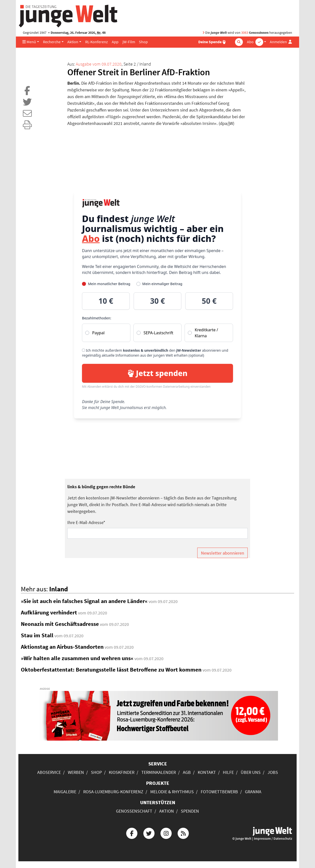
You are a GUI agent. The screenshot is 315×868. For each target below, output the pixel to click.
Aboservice (49, 772)
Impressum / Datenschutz (273, 839)
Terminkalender (159, 772)
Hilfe (228, 772)
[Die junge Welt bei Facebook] (132, 833)
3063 (245, 33)
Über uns (251, 772)
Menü (29, 42)
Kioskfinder (122, 772)
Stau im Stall (37, 635)
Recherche (52, 42)
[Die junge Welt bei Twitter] (149, 833)
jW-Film (129, 42)
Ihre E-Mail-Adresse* (86, 522)
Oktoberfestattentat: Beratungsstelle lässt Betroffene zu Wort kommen (111, 670)
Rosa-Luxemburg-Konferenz (113, 792)
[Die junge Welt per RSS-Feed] (183, 833)
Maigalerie (65, 792)
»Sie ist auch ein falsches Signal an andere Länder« (84, 601)
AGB (187, 772)
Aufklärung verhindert (49, 612)
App (115, 42)
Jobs (273, 772)
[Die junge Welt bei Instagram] (166, 833)
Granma (253, 792)
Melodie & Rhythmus (172, 792)
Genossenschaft (134, 811)
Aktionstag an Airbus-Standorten (62, 647)
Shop (143, 42)
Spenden (190, 811)
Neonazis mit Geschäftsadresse (60, 624)
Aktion (73, 42)
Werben (76, 772)
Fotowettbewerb (219, 792)
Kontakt (207, 772)
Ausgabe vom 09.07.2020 (99, 64)
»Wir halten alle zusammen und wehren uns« (77, 658)
